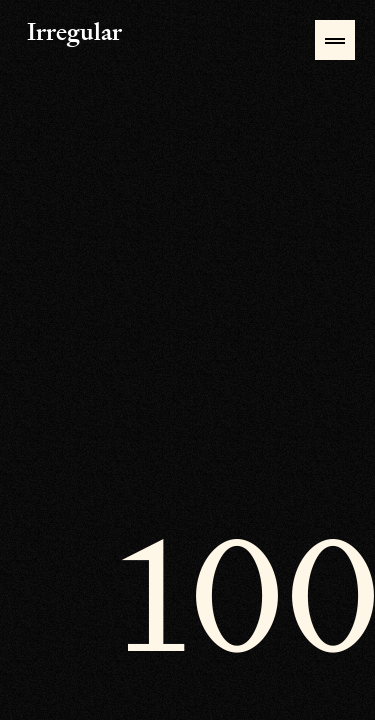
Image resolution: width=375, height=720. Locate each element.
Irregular (39, 34)
